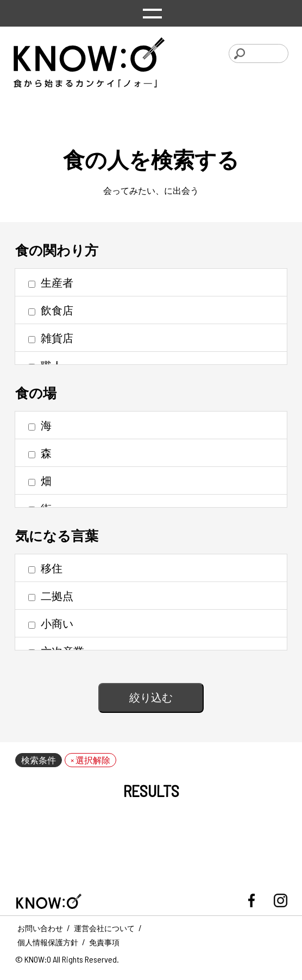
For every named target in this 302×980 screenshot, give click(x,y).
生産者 (51, 282)
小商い (51, 623)
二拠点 (51, 596)
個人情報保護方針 (48, 942)
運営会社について (104, 928)
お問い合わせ (40, 928)
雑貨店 (51, 338)
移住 (45, 568)
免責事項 (104, 942)
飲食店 (51, 310)
